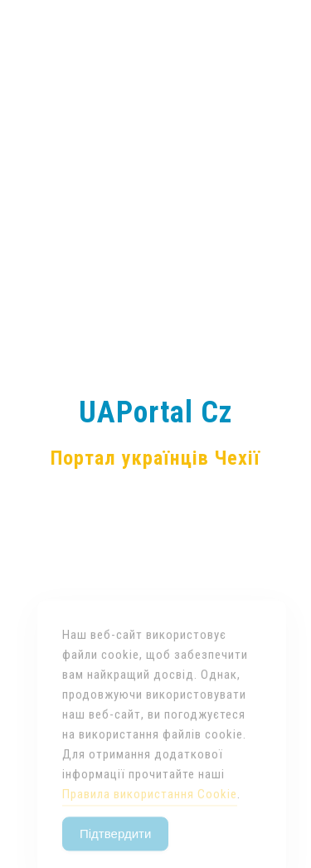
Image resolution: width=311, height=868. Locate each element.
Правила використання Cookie (150, 805)
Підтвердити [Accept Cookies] (115, 844)
